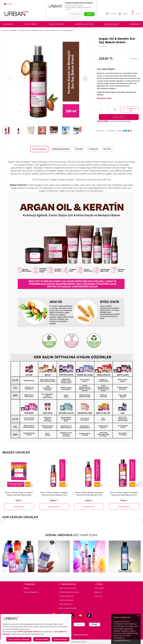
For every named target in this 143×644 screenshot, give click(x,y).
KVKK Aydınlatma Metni (69, 592)
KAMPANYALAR (111, 24)
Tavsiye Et (101, 131)
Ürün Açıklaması (39, 149)
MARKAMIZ (135, 24)
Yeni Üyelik (99, 588)
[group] (48, 79)
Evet (89, 14)
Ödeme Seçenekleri (61, 149)
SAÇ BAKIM (8, 24)
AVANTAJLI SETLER (84, 24)
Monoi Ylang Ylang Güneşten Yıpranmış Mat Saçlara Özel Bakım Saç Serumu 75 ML (54, 494)
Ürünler (5, 30)
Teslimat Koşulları (66, 600)
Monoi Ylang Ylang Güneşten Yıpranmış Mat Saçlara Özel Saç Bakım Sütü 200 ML (89, 494)
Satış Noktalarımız (31, 592)
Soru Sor (107, 149)
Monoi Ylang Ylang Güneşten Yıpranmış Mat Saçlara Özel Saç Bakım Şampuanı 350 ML (124, 494)
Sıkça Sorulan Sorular (68, 588)
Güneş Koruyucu (37, 30)
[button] (11, 79)
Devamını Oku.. (105, 98)
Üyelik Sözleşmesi (67, 596)
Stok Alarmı (111, 131)
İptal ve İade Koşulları (68, 608)
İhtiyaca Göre (24, 30)
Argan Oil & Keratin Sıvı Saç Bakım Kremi (59, 30)
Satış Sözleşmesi (66, 604)
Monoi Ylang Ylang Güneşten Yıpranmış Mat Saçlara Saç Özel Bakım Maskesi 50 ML (19, 494)
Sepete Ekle (119, 117)
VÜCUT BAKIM (31, 24)
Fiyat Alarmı (134, 59)
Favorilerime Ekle (129, 109)
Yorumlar (79, 149)
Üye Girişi (98, 596)
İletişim (27, 588)
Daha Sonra (76, 14)
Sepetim (98, 592)
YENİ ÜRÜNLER (56, 24)
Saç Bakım (14, 30)
